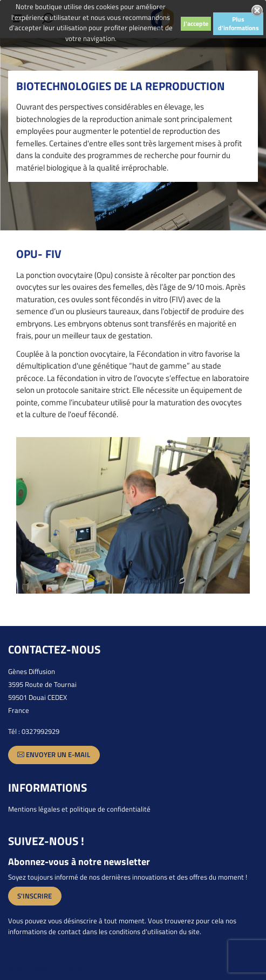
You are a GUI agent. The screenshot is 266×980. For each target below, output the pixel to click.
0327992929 (40, 731)
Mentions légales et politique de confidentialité (79, 809)
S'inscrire (35, 896)
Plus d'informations (238, 23)
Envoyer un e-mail (54, 755)
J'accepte (196, 23)
